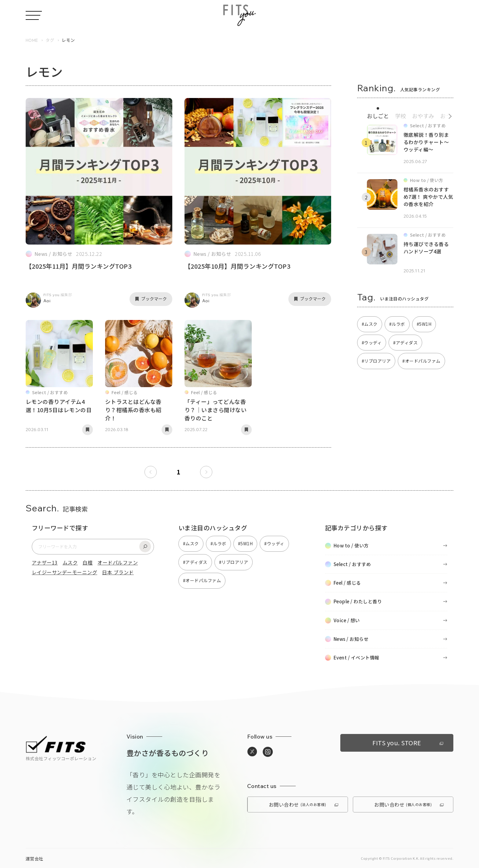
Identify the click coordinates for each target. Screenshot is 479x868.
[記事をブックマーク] (151, 299)
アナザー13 (45, 562)
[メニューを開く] (34, 15)
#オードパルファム (421, 361)
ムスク (70, 562)
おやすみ (423, 116)
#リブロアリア (376, 361)
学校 (400, 116)
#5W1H (424, 324)
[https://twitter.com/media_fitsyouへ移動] (252, 752)
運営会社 (35, 859)
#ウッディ (372, 343)
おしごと (378, 116)
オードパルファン (118, 562)
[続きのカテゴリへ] (448, 115)
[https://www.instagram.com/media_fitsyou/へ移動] (268, 752)
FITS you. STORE (408, 743)
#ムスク (370, 324)
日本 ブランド (118, 572)
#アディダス (405, 343)
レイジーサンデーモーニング (64, 572)
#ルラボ (397, 324)
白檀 (88, 562)
